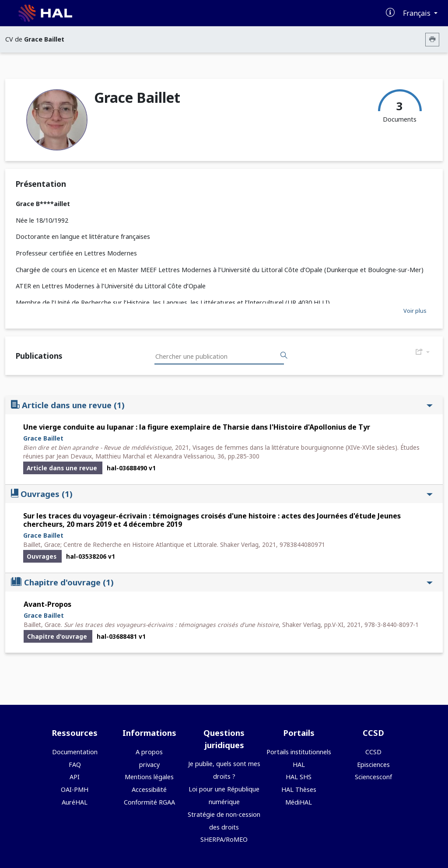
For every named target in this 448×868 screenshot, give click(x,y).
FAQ (75, 765)
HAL (299, 765)
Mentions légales (149, 777)
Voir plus (415, 311)
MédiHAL (299, 802)
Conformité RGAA (149, 802)
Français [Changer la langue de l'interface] (418, 13)
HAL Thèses (299, 789)
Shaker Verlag (239, 544)
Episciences (373, 765)
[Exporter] (423, 352)
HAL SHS (299, 777)
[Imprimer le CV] (432, 40)
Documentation (75, 752)
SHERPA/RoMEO (224, 839)
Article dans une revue (222, 405)
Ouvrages (222, 494)
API (75, 777)
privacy (149, 765)
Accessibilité (149, 789)
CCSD (373, 752)
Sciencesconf (373, 777)
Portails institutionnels (299, 752)
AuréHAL (75, 802)
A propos (149, 752)
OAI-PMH (75, 789)
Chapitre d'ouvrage (222, 582)
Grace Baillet (43, 438)
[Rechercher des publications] (284, 356)
